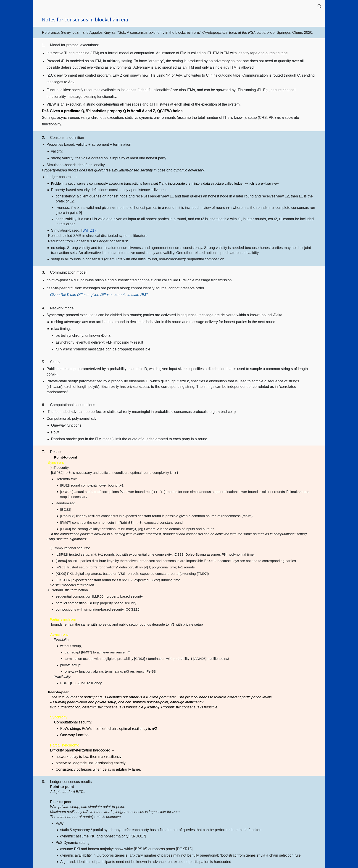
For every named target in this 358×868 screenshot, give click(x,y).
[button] (320, 6)
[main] (179, 20)
